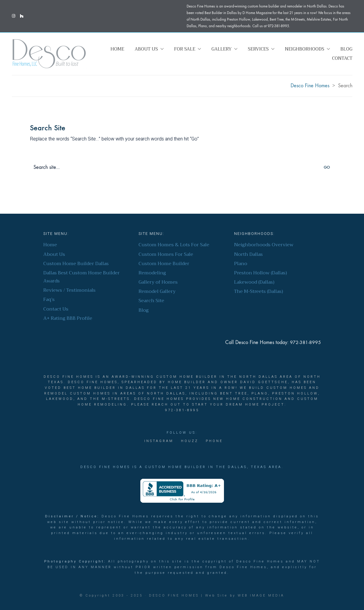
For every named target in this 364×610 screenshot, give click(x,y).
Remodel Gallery (157, 292)
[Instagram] (159, 441)
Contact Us (56, 309)
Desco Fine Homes (174, 596)
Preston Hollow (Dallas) (261, 273)
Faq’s (49, 300)
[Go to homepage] (49, 54)
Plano (241, 264)
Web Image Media (261, 596)
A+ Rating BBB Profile (68, 318)
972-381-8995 (305, 343)
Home (50, 245)
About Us (54, 254)
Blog (144, 310)
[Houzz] (190, 441)
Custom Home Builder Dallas (76, 264)
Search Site (151, 301)
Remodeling (152, 273)
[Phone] (214, 441)
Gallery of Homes (158, 282)
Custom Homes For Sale (166, 254)
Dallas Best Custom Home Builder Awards (82, 277)
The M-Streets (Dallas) (259, 292)
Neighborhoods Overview (264, 245)
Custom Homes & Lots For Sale (174, 245)
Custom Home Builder (164, 264)
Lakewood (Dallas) (254, 282)
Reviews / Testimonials (69, 290)
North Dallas (248, 254)
